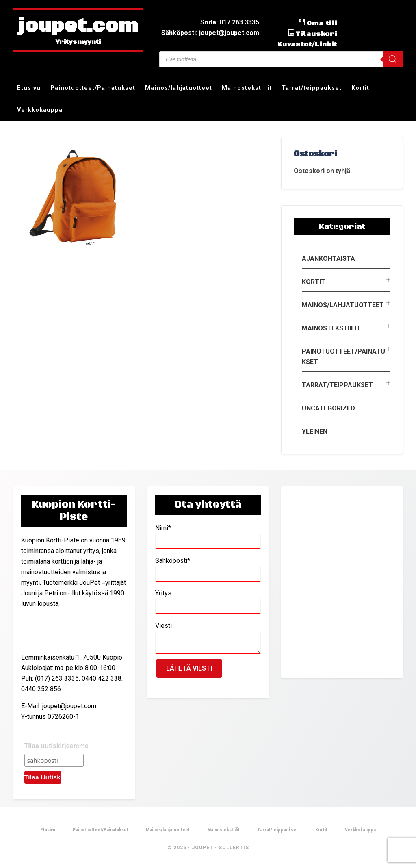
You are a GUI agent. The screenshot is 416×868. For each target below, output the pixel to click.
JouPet (203, 848)
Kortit (314, 282)
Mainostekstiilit (331, 328)
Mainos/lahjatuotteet (343, 305)
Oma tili (322, 23)
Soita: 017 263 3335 (230, 22)
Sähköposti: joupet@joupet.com (210, 33)
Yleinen (315, 431)
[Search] (393, 59)
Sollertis (234, 848)
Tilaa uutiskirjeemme (56, 746)
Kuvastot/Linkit (307, 44)
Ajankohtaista (328, 259)
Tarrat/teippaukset (337, 385)
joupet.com (78, 26)
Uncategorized (328, 408)
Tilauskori (316, 34)
